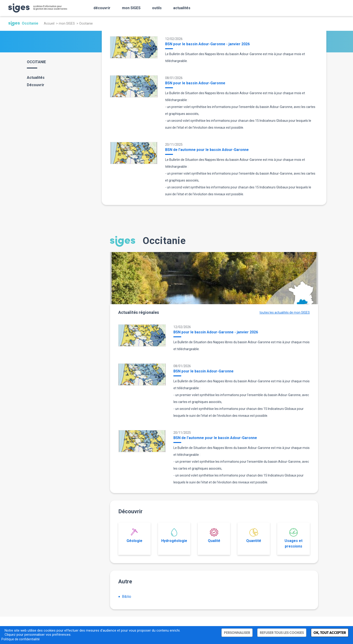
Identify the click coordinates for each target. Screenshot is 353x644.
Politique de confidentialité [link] (21, 639)
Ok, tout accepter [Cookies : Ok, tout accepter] (330, 633)
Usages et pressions (294, 538)
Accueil (49, 23)
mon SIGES (67, 23)
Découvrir (36, 85)
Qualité (214, 536)
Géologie (134, 536)
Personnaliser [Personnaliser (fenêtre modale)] (237, 633)
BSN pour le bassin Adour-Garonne (195, 83)
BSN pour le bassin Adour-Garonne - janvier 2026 (207, 44)
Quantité (254, 536)
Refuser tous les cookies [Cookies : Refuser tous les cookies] (282, 633)
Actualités (36, 78)
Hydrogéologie (174, 536)
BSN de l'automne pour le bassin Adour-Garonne (207, 150)
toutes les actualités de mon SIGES (285, 312)
